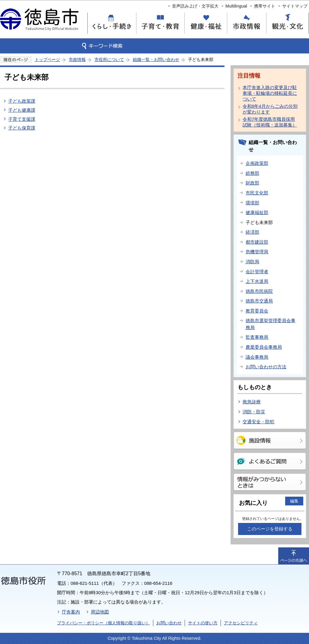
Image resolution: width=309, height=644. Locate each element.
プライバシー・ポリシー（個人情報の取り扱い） (104, 623)
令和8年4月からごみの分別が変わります (270, 109)
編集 (294, 501)
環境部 (252, 203)
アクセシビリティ (241, 623)
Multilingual (236, 6)
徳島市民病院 (259, 291)
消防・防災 (254, 412)
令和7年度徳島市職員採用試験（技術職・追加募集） (270, 122)
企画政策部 (257, 163)
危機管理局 (257, 252)
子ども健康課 (22, 110)
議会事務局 (257, 357)
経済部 (252, 232)
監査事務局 (257, 337)
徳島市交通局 (259, 301)
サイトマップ (295, 6)
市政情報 (77, 59)
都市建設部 (257, 242)
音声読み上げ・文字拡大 (195, 6)
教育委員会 (257, 311)
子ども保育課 (22, 128)
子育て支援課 (22, 119)
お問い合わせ (169, 623)
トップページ (47, 59)
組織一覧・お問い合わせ (156, 59)
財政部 (252, 183)
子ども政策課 (22, 101)
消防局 (252, 262)
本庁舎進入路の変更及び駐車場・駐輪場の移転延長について (270, 93)
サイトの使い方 (203, 623)
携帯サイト (265, 6)
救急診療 (252, 402)
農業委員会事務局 (264, 347)
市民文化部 (257, 193)
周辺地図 (100, 612)
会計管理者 (257, 272)
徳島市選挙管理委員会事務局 (271, 324)
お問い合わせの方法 (266, 367)
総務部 (252, 173)
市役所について (109, 59)
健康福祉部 (257, 212)
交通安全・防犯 (258, 422)
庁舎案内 (71, 612)
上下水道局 (257, 281)
